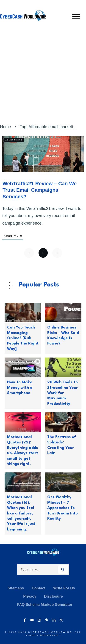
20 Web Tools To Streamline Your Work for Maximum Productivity (62, 393)
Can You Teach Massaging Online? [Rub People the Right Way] (23, 338)
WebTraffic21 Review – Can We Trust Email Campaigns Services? (40, 190)
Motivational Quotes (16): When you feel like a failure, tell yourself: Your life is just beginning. (21, 513)
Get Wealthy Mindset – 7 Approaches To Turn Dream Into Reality (62, 508)
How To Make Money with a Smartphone (20, 388)
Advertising (14, 140)
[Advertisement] (43, 78)
